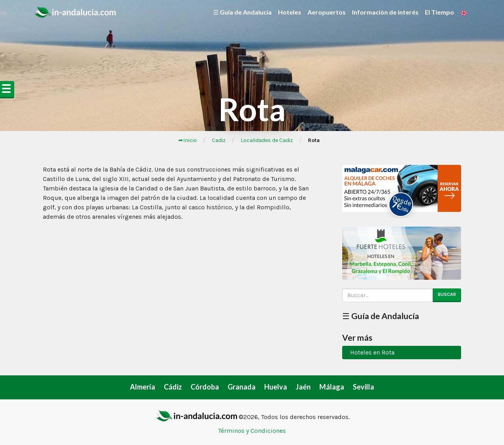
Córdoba (205, 387)
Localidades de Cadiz (267, 140)
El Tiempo (439, 12)
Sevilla (363, 387)
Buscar (447, 294)
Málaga (332, 387)
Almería (143, 387)
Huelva (276, 387)
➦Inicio (188, 140)
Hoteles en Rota (372, 352)
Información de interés (385, 12)
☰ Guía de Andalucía (242, 12)
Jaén (303, 387)
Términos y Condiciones (252, 431)
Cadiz (219, 140)
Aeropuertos (327, 12)
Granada (242, 387)
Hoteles (290, 12)
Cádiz (173, 387)
